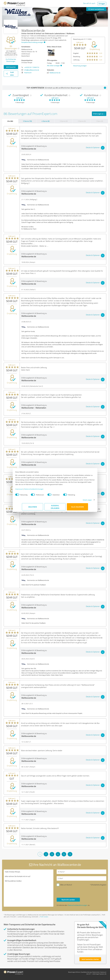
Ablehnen (33, 508)
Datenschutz (96, 972)
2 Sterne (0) (82, 121)
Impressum (26, 490)
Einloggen (102, 4)
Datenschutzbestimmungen (41, 490)
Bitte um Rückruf (66, 885)
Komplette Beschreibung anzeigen (33, 42)
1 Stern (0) (99, 121)
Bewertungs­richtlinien (74, 972)
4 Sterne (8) (46, 121)
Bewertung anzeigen (80, 66)
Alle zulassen (77, 508)
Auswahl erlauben (55, 508)
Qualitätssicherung (86, 972)
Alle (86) (10, 121)
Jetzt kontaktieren (96, 9)
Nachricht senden (68, 900)
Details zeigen (81, 501)
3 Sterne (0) (64, 121)
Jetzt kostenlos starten (90, 959)
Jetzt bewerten (11, 67)
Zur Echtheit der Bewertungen (11, 60)
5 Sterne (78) (27, 121)
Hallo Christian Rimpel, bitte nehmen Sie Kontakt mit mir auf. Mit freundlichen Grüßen (29, 888)
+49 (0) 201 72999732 (32, 67)
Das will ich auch (89, 3)
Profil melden (44, 917)
